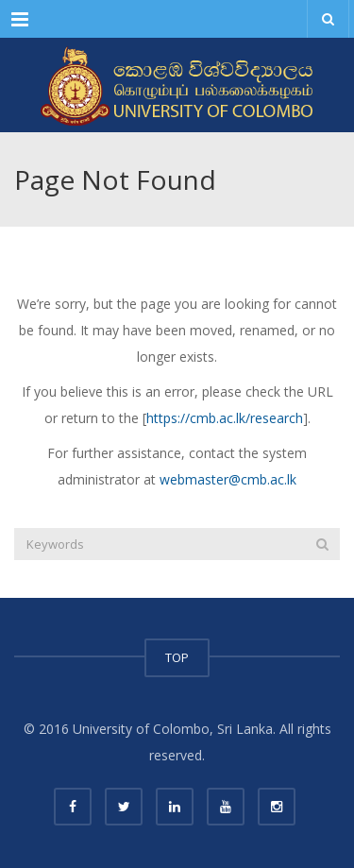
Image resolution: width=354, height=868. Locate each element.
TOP (177, 657)
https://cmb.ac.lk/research (225, 418)
